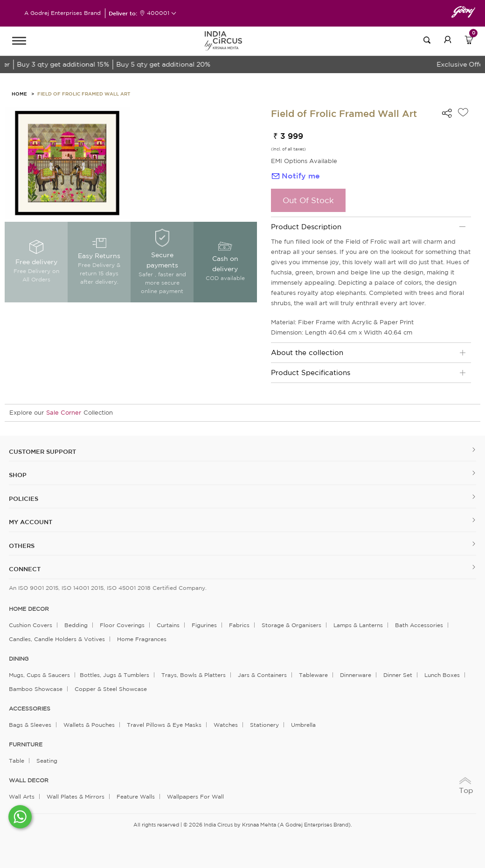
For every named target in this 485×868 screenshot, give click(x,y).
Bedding (76, 625)
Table (17, 761)
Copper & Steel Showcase (111, 689)
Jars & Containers (262, 675)
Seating (47, 761)
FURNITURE (26, 745)
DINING (19, 659)
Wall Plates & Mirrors (76, 796)
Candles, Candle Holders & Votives (57, 639)
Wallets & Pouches (89, 725)
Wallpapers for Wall (195, 796)
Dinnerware (356, 675)
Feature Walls (136, 796)
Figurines (204, 625)
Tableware (313, 675)
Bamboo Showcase (36, 689)
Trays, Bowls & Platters (194, 675)
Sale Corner (64, 413)
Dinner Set (398, 675)
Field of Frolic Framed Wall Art (84, 94)
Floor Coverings (122, 625)
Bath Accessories (419, 625)
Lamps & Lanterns (358, 625)
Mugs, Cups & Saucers (39, 675)
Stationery (264, 725)
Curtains (168, 625)
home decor (29, 609)
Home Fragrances (142, 639)
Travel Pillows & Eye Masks (164, 725)
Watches (226, 725)
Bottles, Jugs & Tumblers (114, 675)
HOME (19, 94)
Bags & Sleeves (30, 725)
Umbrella (303, 725)
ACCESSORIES (30, 709)
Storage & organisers (291, 625)
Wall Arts (22, 796)
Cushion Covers (31, 625)
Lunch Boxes (442, 675)
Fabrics (239, 625)
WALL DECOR (29, 780)
